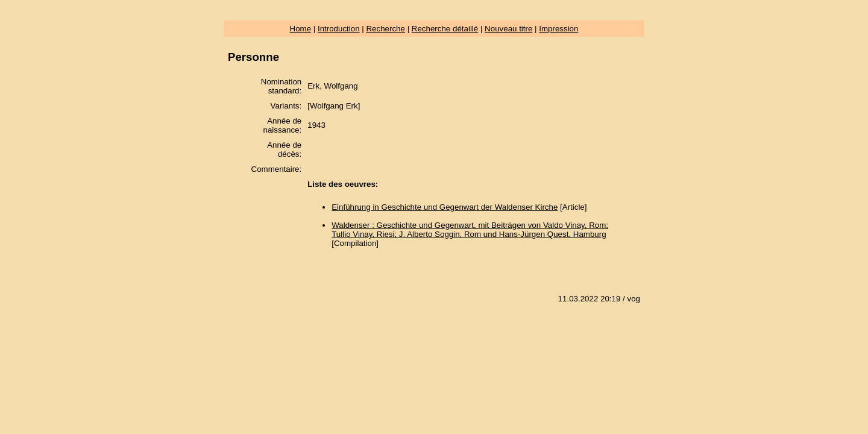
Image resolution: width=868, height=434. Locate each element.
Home (301, 29)
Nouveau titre (508, 29)
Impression (558, 29)
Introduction (339, 29)
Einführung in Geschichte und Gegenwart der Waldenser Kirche (445, 207)
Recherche (385, 29)
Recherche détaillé (445, 29)
